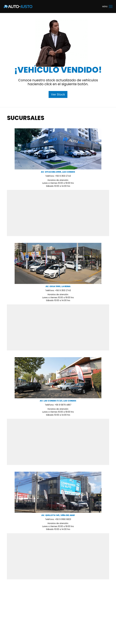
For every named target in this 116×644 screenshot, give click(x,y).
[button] (111, 6)
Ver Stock (58, 94)
